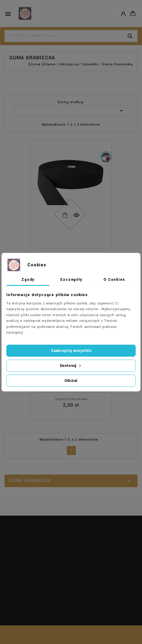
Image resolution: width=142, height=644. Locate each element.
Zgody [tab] (28, 280)
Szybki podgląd (76, 209)
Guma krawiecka (30, 481)
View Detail (65, 214)
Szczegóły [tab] (71, 280)
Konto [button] (123, 13)
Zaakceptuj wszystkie (71, 351)
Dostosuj (71, 366)
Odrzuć (71, 381)
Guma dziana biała (71, 399)
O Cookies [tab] (114, 280)
